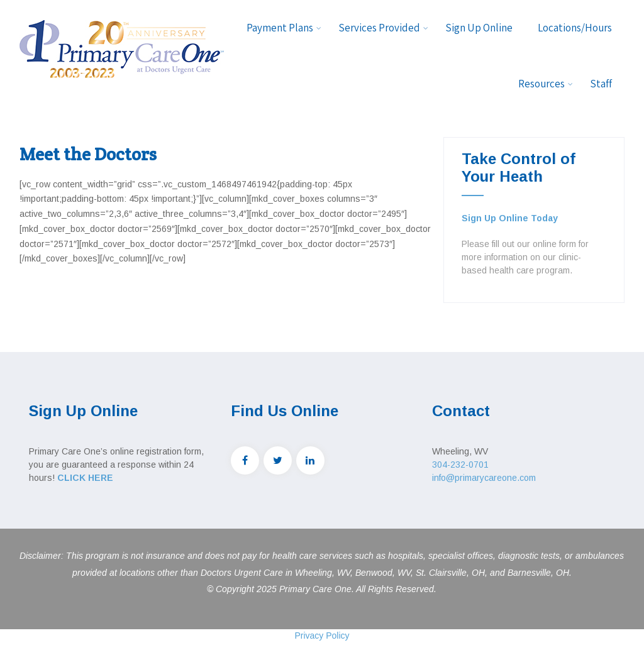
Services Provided (383, 28)
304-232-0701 (460, 465)
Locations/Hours (575, 28)
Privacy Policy (322, 636)
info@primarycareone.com (484, 478)
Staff (601, 84)
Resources (546, 84)
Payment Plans (284, 28)
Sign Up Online (479, 28)
